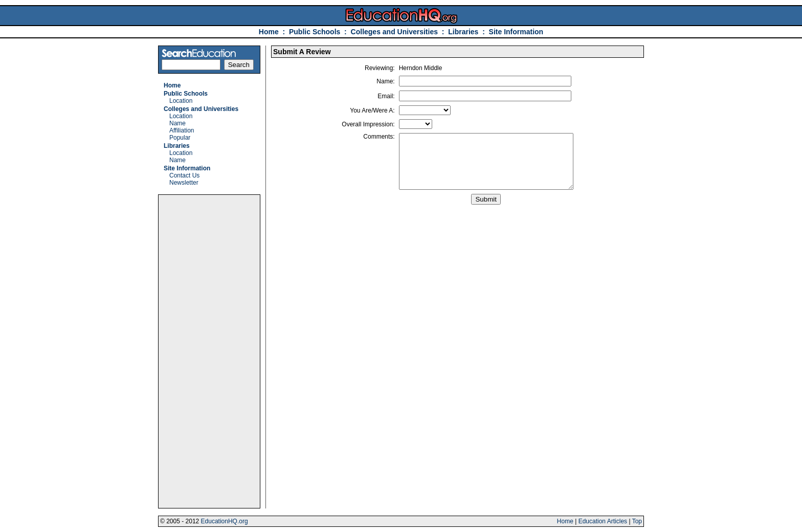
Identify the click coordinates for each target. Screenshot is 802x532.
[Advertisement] (209, 351)
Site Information (516, 32)
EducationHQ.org (225, 521)
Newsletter (184, 183)
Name (177, 123)
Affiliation (182, 130)
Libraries (463, 32)
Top (637, 521)
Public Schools (316, 32)
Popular (180, 138)
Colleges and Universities (394, 32)
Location (181, 101)
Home (269, 32)
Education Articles (603, 521)
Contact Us (184, 175)
